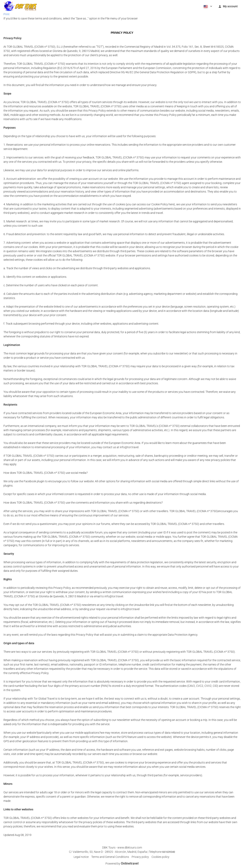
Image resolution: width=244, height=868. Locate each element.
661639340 (169, 852)
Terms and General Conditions (110, 857)
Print (6, 14)
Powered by (122, 864)
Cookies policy (160, 857)
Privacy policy (140, 857)
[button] (207, 6)
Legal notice (81, 857)
